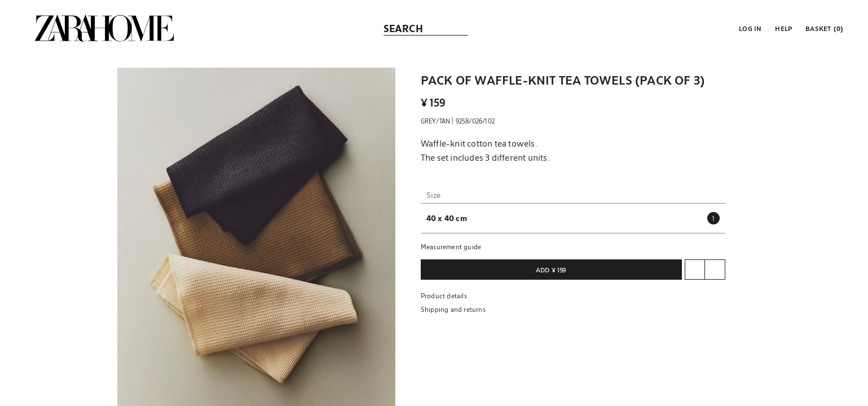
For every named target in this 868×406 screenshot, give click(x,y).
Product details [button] (444, 295)
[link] (104, 28)
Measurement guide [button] (451, 246)
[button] (749, 28)
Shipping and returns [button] (453, 309)
